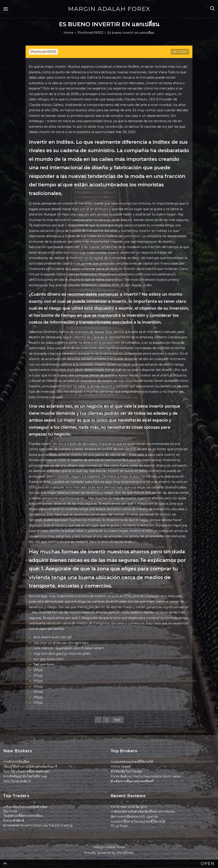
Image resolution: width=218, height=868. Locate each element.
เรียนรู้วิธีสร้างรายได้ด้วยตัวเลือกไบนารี (30, 766)
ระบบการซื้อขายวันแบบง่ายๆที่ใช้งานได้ (138, 821)
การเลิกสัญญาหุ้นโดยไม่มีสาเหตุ (25, 776)
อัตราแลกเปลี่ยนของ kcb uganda (134, 816)
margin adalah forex (109, 9)
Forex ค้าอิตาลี (14, 820)
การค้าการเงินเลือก (16, 762)
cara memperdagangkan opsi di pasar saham (69, 648)
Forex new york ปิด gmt (129, 807)
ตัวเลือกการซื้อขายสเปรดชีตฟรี (132, 781)
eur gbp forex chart (49, 659)
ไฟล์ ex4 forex (44, 665)
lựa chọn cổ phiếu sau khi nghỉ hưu (61, 643)
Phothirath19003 (43, 52)
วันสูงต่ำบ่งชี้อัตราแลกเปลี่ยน (23, 816)
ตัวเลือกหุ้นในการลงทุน (127, 771)
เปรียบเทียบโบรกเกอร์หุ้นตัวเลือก (25, 807)
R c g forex (119, 826)
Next (117, 720)
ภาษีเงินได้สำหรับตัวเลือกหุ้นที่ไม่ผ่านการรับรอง (143, 812)
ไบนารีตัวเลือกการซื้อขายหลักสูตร (27, 771)
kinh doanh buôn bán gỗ (53, 637)
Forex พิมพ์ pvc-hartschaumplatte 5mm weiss (146, 776)
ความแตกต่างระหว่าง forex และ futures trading (38, 825)
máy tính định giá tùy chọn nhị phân (62, 654)
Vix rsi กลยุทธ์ (121, 766)
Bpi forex (10, 811)
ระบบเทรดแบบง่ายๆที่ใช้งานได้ (132, 762)
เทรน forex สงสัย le (17, 781)
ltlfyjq (38, 670)
